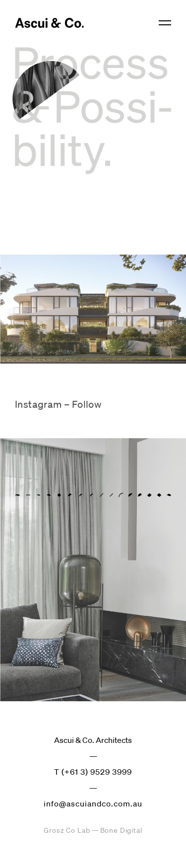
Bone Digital (121, 830)
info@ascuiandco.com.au (93, 803)
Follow (87, 408)
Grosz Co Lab (67, 830)
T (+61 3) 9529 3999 (93, 772)
